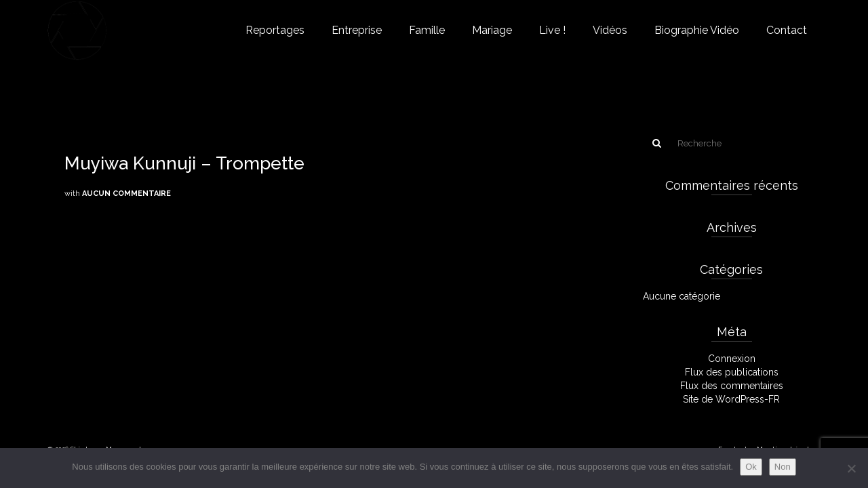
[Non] (851, 468)
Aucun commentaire (126, 194)
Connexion (732, 359)
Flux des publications (732, 372)
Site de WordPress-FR (731, 399)
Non (783, 467)
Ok (751, 467)
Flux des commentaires (732, 386)
